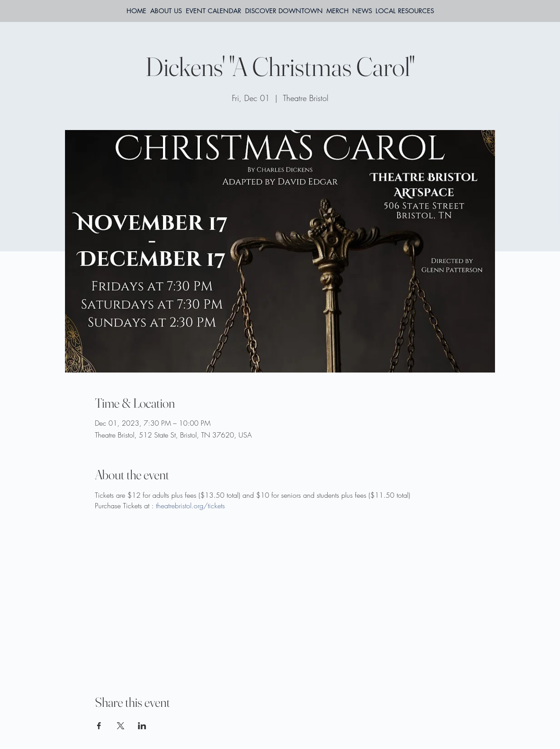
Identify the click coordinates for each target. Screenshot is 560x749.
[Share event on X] (121, 726)
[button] (405, 11)
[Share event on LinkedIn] (142, 726)
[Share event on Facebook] (99, 726)
